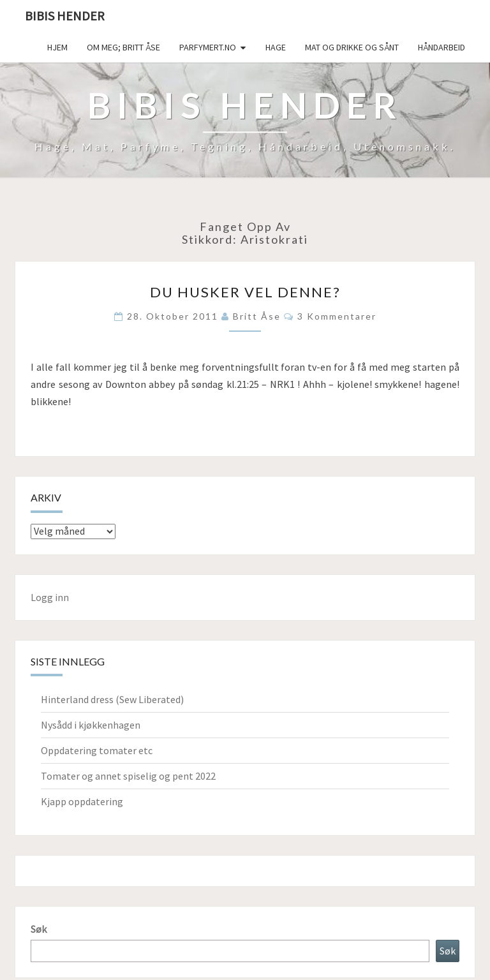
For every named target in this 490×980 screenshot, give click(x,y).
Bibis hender (65, 16)
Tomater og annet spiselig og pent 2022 (128, 776)
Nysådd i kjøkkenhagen (91, 725)
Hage (276, 47)
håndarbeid (442, 47)
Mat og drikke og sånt (352, 47)
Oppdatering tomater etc (97, 750)
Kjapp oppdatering (82, 801)
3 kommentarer (337, 316)
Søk (39, 929)
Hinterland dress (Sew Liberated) (112, 699)
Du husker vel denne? (245, 292)
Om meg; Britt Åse (123, 47)
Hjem (57, 47)
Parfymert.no (208, 47)
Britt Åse (257, 316)
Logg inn (50, 597)
